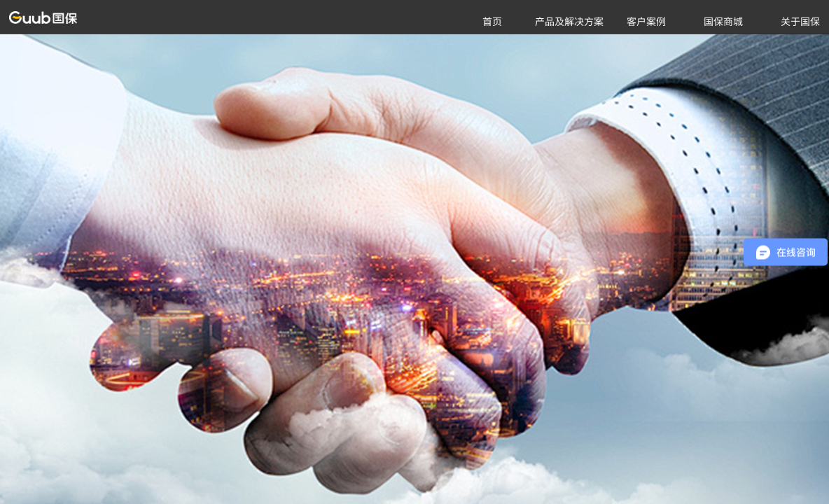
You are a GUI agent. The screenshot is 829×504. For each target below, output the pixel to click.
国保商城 (723, 21)
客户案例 (646, 21)
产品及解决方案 (569, 21)
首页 (492, 21)
